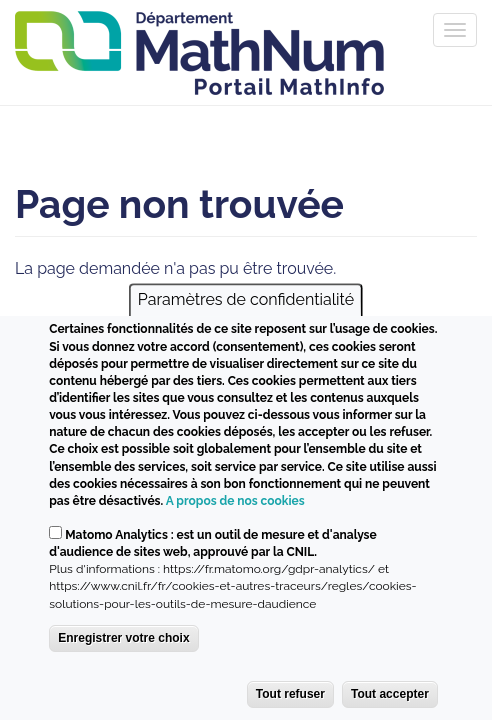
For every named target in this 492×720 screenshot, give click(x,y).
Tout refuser (290, 694)
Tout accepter (390, 694)
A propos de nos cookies (235, 501)
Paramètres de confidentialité (246, 300)
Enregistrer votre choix (123, 638)
